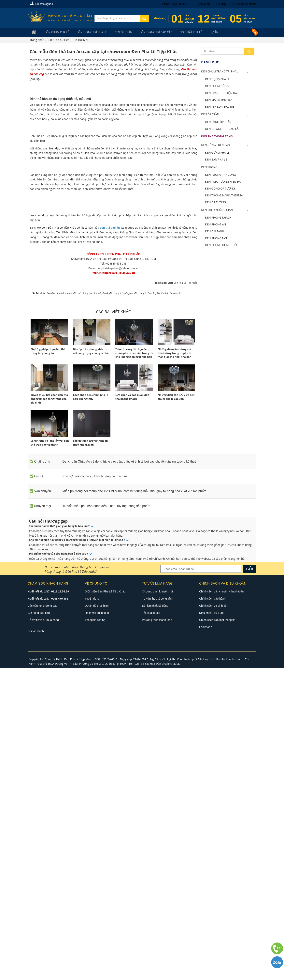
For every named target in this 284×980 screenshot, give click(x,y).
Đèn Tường (209, 168)
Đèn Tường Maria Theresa (224, 196)
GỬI (250, 881)
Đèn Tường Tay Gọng (220, 175)
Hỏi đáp (221, 4)
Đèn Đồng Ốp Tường (220, 189)
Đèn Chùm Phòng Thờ (221, 245)
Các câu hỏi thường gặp (43, 918)
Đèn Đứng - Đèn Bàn (216, 145)
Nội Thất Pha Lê (181, 32)
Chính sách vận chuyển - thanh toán (221, 903)
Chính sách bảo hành (212, 911)
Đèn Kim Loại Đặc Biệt (220, 107)
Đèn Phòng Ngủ (217, 238)
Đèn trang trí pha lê (88, 32)
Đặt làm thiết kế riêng (155, 918)
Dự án (202, 32)
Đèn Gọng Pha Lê (217, 79)
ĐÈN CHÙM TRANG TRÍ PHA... (220, 72)
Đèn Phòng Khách (218, 218)
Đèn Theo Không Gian (217, 210)
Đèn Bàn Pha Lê (216, 160)
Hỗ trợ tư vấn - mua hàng (43, 932)
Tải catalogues (42, 4)
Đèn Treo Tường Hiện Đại (223, 182)
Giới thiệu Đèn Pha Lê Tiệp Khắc (105, 903)
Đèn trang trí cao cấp (148, 32)
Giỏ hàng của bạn (39, 925)
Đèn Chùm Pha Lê (55, 32)
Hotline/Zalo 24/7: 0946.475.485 (48, 911)
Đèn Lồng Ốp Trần (218, 122)
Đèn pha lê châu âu (168, 976)
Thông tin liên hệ (95, 932)
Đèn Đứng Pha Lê (217, 153)
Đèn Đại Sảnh (215, 232)
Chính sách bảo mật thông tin (217, 932)
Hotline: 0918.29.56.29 (175, 4)
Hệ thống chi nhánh (244, 4)
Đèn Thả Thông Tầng (217, 137)
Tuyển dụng (202, 4)
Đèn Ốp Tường (215, 203)
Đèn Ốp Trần (117, 32)
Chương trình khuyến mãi (158, 903)
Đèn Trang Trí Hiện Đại (221, 93)
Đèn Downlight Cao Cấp (223, 129)
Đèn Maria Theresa (219, 100)
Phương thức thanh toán (157, 932)
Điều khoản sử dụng (212, 925)
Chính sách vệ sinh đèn (214, 918)
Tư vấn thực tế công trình (158, 911)
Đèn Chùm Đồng (217, 86)
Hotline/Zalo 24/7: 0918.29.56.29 (48, 903)
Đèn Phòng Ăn (216, 225)
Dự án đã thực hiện (97, 918)
